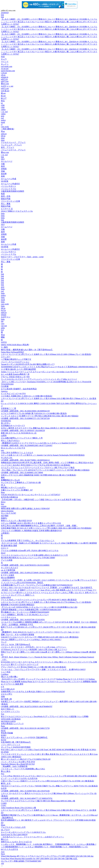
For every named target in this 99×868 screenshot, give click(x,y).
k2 (2, 103)
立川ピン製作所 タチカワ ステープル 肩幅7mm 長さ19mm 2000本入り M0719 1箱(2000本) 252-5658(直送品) (46, 428)
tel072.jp (4, 79)
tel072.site (5, 88)
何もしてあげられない (10, 440)
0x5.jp (3, 310)
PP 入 (3, 485)
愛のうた (5, 839)
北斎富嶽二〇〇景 (9, 408)
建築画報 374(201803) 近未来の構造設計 (18, 605)
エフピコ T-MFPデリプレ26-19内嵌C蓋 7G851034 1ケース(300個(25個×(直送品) (34, 413)
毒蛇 (3, 478)
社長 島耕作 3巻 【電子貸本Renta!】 (16, 742)
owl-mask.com (7, 66)
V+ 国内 (4, 347)
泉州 (3, 166)
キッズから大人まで (9, 568)
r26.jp (3, 75)
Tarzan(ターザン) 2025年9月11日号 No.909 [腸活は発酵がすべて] (28, 364)
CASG (3, 805)
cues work (5, 127)
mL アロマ (5, 830)
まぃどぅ (5, 64)
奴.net (3, 96)
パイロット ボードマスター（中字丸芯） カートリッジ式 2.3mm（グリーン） (34, 647)
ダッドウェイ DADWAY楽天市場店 (16, 747)
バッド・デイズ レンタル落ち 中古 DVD (18, 762)
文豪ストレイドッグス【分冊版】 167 (17, 490)
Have (3, 854)
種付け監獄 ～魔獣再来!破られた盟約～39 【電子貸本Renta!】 (27, 350)
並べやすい (6, 423)
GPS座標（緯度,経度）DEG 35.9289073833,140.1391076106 (25, 791)
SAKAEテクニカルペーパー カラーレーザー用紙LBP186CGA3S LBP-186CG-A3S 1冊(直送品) (40, 637)
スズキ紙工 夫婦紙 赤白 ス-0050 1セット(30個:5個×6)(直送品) (27, 396)
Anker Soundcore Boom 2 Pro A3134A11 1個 (18, 808)
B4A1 (3, 502)
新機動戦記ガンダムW (10, 480)
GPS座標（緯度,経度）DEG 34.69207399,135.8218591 (23, 620)
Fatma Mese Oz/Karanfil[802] (12, 352)
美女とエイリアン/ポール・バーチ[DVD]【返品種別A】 (24, 737)
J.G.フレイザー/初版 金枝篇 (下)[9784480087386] (21, 861)
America (4, 391)
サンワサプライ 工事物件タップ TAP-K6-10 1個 (21, 482)
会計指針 (5, 516)
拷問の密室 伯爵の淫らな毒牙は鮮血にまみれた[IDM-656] (25, 508)
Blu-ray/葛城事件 (8, 578)
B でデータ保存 (8, 575)
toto (2, 450)
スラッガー (6, 357)
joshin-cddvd (6, 597)
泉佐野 (4, 174)
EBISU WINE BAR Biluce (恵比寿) (15, 345)
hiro (2, 504)
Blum (3, 825)
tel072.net (5, 81)
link (2, 15)
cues (3, 324)
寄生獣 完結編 (7, 733)
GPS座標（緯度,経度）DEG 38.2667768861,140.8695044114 (25, 460)
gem (3, 116)
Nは (3, 714)
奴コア (4, 98)
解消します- (6, 783)
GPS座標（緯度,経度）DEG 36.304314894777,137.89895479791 (27, 798)
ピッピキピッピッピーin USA (13, 393)
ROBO (4, 735)
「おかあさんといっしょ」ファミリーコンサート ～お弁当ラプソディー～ (32, 837)
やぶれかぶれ (7, 458)
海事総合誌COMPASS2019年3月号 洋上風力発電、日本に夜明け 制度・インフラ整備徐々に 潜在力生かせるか (47, 463)
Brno (3, 492)
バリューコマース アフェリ (13, 150)
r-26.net (4, 73)
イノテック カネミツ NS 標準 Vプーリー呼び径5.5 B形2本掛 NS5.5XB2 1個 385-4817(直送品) (40, 416)
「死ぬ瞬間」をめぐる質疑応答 (14, 766)
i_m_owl (4, 112)
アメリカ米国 (7, 560)
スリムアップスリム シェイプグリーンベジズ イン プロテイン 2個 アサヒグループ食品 (38, 468)
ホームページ (7, 161)
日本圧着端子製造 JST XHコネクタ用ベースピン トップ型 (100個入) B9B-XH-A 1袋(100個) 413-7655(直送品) (46, 528)
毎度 (3, 194)
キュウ (4, 59)
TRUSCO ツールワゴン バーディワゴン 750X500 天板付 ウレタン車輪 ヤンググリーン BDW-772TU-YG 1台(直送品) (49, 786)
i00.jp (3, 136)
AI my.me (5, 69)
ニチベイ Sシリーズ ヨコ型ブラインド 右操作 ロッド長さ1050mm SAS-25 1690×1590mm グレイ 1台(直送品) (46, 354)
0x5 (2, 330)
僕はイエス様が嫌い (9, 677)
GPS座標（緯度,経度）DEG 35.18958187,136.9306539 (23, 430)
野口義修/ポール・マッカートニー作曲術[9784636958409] (25, 612)
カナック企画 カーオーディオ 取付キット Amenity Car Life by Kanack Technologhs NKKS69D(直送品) (43, 455)
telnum (4, 315)
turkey (3, 120)
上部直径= (5, 533)
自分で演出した (8, 709)
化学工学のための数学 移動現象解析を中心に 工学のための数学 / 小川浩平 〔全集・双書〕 (39, 526)
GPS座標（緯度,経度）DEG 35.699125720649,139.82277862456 (27, 573)
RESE (3, 731)
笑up (3, 131)
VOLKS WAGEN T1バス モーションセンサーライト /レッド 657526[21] (31, 495)
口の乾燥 (5, 386)
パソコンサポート (9, 186)
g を (3, 687)
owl (2, 118)
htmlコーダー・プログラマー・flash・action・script (22, 257)
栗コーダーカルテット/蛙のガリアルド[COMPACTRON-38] (26, 759)
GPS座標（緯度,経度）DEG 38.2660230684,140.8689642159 (25, 411)
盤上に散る (6, 771)
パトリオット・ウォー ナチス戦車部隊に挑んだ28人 (23, 769)
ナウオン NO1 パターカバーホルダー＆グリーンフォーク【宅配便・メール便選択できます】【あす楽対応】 (47, 588)
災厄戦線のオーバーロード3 (13, 426)
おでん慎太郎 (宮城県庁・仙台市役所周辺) (19, 389)
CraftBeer (5, 674)
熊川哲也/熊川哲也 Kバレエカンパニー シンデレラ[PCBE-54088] (28, 558)
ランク (4, 642)
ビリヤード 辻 (7, 209)
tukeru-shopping (7, 511)
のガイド (5, 548)
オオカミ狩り (7, 694)
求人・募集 (6, 204)
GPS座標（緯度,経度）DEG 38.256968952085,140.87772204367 (27, 445)
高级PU (4, 518)
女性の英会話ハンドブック (12, 724)
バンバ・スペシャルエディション (15, 362)
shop (3, 138)
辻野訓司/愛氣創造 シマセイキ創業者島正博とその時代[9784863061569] (31, 610)
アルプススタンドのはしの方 (13, 827)
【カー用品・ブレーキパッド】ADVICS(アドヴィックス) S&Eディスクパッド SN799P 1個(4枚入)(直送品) (45, 470)
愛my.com (5, 84)
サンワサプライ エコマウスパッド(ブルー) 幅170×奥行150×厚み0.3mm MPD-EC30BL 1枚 (38, 801)
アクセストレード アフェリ (13, 142)
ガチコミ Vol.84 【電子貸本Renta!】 (16, 645)
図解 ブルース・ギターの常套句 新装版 (18, 635)
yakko (3, 110)
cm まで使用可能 (8, 570)
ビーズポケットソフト (10, 711)
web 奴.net (5, 91)
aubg (3, 328)
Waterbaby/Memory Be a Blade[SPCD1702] (18, 764)
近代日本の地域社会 (9, 497)
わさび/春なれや (8, 689)
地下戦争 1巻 (6, 699)
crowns (4, 506)
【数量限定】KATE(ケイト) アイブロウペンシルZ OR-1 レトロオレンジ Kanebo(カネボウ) (39, 443)
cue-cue (4, 326)
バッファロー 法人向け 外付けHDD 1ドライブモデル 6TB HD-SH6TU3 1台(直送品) (36, 465)
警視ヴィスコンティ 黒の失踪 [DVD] (16, 521)
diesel (3, 553)
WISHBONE (6, 421)
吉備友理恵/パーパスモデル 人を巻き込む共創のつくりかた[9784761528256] (33, 692)
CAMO (4, 803)
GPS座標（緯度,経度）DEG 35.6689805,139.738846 (22, 473)
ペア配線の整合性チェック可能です (16, 359)
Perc (3, 774)
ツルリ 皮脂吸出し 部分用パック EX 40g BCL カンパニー (25, 615)
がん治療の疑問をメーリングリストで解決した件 (22, 438)
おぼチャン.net (7, 86)
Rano (3, 726)
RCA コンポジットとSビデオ (13, 448)
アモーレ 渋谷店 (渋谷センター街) (15, 377)
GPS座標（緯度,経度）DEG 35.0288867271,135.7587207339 (25, 418)
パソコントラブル (9, 189)
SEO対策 (5, 181)
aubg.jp (4, 134)
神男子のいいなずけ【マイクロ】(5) (16, 842)
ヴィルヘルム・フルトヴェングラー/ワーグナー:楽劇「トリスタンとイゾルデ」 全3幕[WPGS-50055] (43, 669)
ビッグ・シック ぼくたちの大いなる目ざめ (19, 778)
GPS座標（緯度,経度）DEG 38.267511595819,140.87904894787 (27, 706)
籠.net (3, 93)
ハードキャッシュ (9, 617)
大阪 (3, 164)
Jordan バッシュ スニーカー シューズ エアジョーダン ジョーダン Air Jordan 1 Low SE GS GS (40, 372)
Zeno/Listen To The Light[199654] (14, 835)
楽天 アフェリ (8, 147)
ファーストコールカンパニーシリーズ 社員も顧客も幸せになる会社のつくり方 (34, 555)
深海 (3, 697)
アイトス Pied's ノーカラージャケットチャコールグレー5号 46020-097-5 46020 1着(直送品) (39, 600)
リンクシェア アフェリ (11, 145)
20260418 (5, 13)
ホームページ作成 (9, 179)
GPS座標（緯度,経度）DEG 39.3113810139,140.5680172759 (25, 728)
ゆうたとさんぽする (9, 849)
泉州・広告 (6, 196)
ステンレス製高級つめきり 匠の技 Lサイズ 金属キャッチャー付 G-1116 (31, 523)
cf (2, 124)
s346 (3, 105)
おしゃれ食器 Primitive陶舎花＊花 (15, 374)
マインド (5, 62)
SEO (3, 159)
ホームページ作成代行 (10, 184)
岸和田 (4, 169)
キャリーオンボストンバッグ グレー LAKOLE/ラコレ (23, 832)
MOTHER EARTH (8, 721)
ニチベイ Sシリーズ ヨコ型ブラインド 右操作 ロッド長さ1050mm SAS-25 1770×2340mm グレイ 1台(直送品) (46, 602)
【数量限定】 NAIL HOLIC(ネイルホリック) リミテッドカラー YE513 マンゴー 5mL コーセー (40, 632)
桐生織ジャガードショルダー (13, 487)
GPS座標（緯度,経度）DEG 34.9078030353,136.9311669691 (25, 565)
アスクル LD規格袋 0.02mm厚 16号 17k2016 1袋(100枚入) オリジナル (30, 551)
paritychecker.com (8, 71)
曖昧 (3, 337)
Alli (2, 863)
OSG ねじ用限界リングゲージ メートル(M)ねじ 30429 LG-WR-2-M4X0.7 (31, 640)
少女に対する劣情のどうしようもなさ (17, 453)
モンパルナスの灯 (9, 513)
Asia (3, 852)
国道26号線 (6, 199)
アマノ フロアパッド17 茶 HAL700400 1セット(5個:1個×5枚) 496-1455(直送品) (33, 667)
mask (3, 122)
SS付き (4, 342)
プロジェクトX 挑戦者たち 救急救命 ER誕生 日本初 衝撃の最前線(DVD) (31, 531)
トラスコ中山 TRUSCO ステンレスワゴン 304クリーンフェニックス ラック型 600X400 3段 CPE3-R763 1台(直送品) (49, 776)
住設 (3, 57)
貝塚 (3, 171)
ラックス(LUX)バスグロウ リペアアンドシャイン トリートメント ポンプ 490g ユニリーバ (39, 379)
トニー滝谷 (6, 672)
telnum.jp (5, 77)
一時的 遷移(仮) (8, 129)
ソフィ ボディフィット (11, 745)
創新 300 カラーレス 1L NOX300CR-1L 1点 (19, 433)
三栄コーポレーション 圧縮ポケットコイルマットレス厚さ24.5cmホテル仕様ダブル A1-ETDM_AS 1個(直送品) (47, 781)
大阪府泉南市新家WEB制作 (13, 191)
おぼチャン (6, 317)
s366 (3, 107)
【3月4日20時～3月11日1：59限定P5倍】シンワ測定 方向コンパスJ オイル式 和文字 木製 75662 (41, 500)
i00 (2, 321)
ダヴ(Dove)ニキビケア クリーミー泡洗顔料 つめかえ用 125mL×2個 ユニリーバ (34, 650)
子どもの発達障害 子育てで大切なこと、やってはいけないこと (28, 541)
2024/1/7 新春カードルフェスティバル (17, 211)
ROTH (4, 740)
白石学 (4, 788)
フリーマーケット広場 (10, 201)
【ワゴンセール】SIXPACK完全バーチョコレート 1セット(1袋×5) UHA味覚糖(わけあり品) (39, 607)
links (3, 213)
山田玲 (4, 435)
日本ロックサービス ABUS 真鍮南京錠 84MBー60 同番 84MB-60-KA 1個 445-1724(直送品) (38, 475)
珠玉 (3, 101)
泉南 (3, 176)
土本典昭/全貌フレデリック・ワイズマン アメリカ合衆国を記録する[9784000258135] (37, 585)
